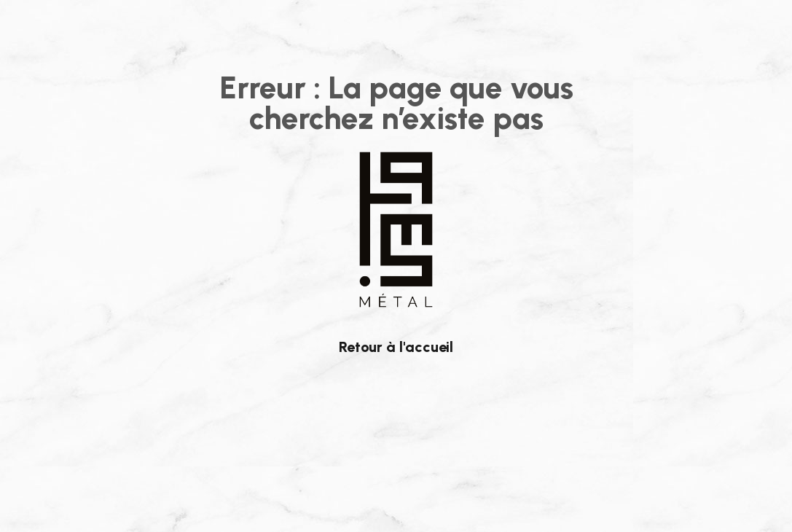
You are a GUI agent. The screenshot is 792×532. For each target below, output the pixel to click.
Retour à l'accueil (396, 347)
